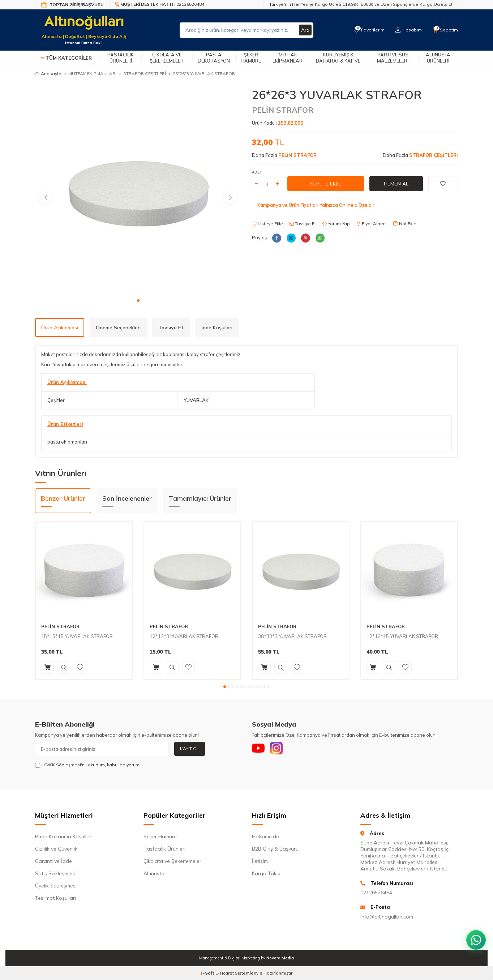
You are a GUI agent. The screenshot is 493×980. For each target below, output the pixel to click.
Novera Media (280, 958)
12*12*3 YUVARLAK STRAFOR (184, 636)
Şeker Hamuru (251, 58)
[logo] (84, 26)
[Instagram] (279, 749)
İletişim (260, 861)
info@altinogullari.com (387, 917)
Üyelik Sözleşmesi (56, 886)
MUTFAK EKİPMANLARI (92, 74)
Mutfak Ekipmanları (288, 58)
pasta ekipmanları (67, 442)
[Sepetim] (445, 30)
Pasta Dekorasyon (214, 58)
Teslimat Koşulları (55, 898)
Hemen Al (396, 184)
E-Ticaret (225, 973)
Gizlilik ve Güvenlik (56, 849)
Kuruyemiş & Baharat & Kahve (338, 58)
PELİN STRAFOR (283, 110)
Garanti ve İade (53, 861)
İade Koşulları (217, 328)
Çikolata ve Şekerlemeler (167, 58)
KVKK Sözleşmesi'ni (65, 765)
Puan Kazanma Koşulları (64, 836)
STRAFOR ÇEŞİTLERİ (145, 74)
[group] (138, 191)
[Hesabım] (408, 30)
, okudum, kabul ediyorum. (88, 765)
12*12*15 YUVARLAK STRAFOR (402, 636)
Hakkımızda (266, 836)
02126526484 (376, 893)
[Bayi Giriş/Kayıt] (72, 5)
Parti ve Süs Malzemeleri (393, 58)
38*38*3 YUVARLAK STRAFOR (292, 636)
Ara (305, 30)
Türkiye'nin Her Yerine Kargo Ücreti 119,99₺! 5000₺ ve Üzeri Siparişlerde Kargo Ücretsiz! (361, 4)
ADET (257, 172)
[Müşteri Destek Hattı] (160, 5)
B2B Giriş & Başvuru (275, 849)
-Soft (208, 973)
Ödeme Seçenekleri (118, 328)
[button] (138, 301)
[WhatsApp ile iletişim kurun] (475, 937)
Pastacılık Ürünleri (121, 58)
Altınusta (154, 873)
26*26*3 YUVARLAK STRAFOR (204, 74)
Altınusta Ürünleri (438, 58)
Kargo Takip (266, 873)
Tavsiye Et (303, 224)
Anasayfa (48, 74)
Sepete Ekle (326, 184)
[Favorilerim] (367, 30)
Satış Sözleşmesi (55, 873)
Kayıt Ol (190, 748)
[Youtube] (259, 749)
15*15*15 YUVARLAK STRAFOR (77, 636)
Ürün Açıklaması (60, 328)
